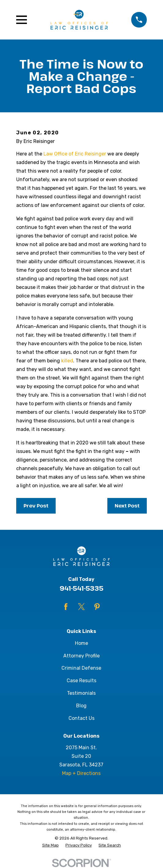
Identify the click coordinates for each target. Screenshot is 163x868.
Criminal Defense (81, 668)
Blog (81, 706)
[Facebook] (66, 607)
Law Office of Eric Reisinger (75, 154)
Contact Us (81, 718)
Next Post (127, 506)
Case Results (81, 681)
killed (67, 361)
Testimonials (81, 693)
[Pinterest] (97, 607)
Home (81, 643)
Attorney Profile (81, 656)
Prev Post (36, 506)
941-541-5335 (81, 588)
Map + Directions (81, 773)
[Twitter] (81, 607)
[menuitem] (50, 845)
